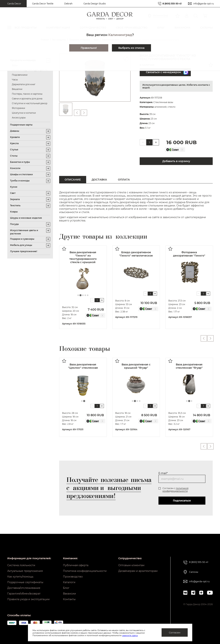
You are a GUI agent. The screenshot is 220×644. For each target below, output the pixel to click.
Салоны (194, 572)
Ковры (14, 212)
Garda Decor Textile (43, 4)
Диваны (15, 131)
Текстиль (15, 205)
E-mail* (163, 473)
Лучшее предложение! (24, 251)
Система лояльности (21, 565)
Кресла (14, 143)
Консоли (15, 168)
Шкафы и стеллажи (21, 174)
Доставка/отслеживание (24, 588)
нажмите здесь (130, 635)
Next (211, 338)
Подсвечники (20, 75)
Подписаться (182, 501)
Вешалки (17, 89)
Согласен (175, 632)
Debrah (68, 4)
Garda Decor (14, 4)
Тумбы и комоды (20, 181)
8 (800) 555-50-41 (172, 4)
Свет (13, 193)
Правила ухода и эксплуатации (28, 599)
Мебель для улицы (21, 245)
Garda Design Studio (95, 4)
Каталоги (69, 582)
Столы (14, 156)
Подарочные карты (21, 125)
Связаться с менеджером (167, 72)
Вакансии (69, 594)
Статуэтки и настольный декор (30, 103)
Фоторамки (18, 108)
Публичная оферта (76, 565)
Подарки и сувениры (22, 239)
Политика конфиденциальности (85, 571)
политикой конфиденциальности (175, 490)
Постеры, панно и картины (27, 94)
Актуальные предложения (25, 571)
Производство (73, 577)
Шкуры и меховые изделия (26, 218)
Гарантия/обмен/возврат (24, 594)
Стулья (14, 150)
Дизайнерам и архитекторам (138, 571)
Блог (66, 588)
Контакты (69, 599)
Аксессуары (19, 118)
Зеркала (15, 199)
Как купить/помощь (20, 577)
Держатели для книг (24, 84)
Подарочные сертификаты (25, 582)
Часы (15, 80)
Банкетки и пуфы (20, 162)
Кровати (15, 137)
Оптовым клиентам (131, 565)
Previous (204, 338)
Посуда (14, 224)
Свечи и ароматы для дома (27, 99)
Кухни (14, 187)
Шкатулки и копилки (24, 113)
